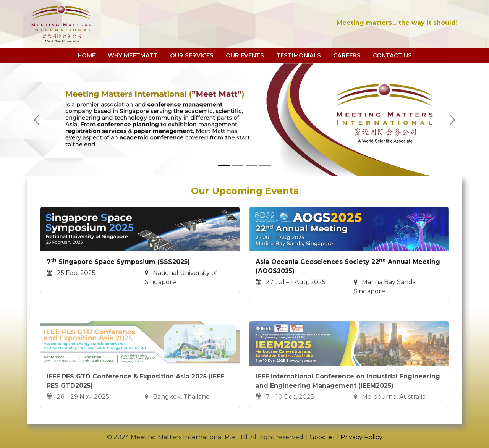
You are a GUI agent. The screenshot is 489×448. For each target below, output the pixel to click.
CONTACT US (392, 55)
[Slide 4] (265, 166)
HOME (87, 55)
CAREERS (347, 55)
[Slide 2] (238, 166)
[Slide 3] (251, 166)
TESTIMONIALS (299, 55)
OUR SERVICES (192, 55)
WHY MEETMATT (133, 55)
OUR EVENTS (245, 55)
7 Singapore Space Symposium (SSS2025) (118, 273)
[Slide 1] (224, 166)
